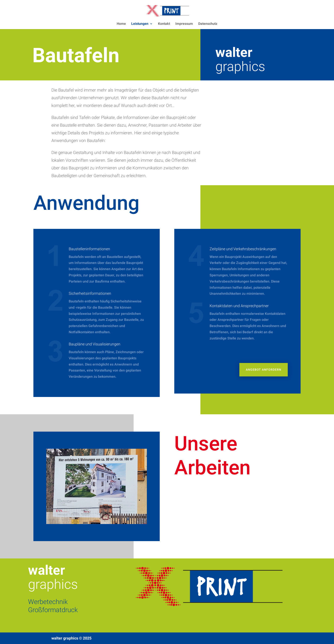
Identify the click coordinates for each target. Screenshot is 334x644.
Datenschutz (208, 24)
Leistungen (140, 24)
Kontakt (164, 24)
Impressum (184, 24)
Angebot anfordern (264, 370)
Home (121, 24)
